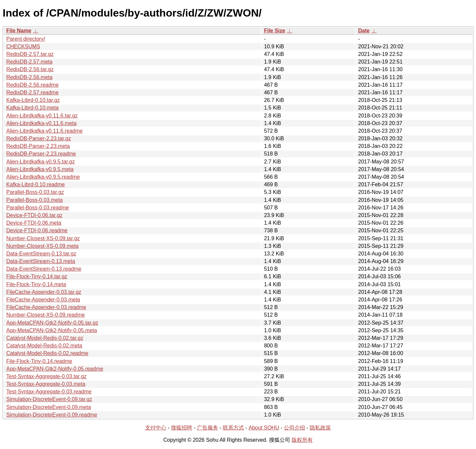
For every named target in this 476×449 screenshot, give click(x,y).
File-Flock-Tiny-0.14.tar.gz (37, 276)
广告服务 (208, 428)
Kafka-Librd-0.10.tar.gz (33, 100)
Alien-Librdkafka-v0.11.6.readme (44, 131)
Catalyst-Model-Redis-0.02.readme (47, 353)
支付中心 (156, 428)
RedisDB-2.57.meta (29, 62)
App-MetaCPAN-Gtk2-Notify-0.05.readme (55, 369)
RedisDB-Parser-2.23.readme (41, 154)
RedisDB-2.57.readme (32, 92)
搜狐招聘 (181, 428)
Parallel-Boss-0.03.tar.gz (35, 192)
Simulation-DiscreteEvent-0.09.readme (52, 415)
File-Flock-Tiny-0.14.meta (36, 284)
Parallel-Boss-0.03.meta (35, 200)
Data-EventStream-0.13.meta (41, 261)
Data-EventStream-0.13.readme (44, 269)
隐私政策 (320, 428)
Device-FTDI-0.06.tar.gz (34, 215)
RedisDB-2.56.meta (29, 77)
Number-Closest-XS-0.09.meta (42, 246)
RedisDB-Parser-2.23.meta (38, 146)
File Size (275, 31)
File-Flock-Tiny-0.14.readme (39, 361)
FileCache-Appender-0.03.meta (43, 300)
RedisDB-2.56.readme (32, 85)
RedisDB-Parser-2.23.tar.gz (39, 138)
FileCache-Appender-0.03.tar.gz (44, 292)
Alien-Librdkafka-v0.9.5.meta (40, 169)
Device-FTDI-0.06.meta (34, 223)
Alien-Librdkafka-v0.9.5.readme (43, 177)
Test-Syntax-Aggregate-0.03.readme (49, 392)
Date (364, 31)
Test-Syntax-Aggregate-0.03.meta (46, 384)
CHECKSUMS (23, 46)
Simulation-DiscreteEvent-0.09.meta (49, 407)
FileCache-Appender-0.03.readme (46, 307)
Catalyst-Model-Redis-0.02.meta (44, 346)
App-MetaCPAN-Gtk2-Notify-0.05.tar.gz (52, 323)
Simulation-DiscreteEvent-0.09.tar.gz (49, 399)
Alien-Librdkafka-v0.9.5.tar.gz (40, 162)
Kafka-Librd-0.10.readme (36, 184)
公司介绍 (295, 428)
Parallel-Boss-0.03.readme (38, 208)
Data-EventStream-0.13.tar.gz (41, 254)
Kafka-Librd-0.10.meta (32, 108)
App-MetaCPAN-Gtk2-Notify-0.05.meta (52, 330)
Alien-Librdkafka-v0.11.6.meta (41, 123)
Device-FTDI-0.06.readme (37, 230)
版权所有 (302, 440)
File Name (19, 31)
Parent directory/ (26, 39)
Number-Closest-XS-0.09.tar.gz (43, 238)
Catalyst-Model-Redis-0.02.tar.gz (45, 338)
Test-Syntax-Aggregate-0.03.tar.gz (46, 376)
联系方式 (233, 428)
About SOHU (264, 428)
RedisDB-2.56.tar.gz (30, 69)
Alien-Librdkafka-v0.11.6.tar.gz (42, 116)
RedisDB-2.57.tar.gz (30, 54)
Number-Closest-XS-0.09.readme (45, 315)
